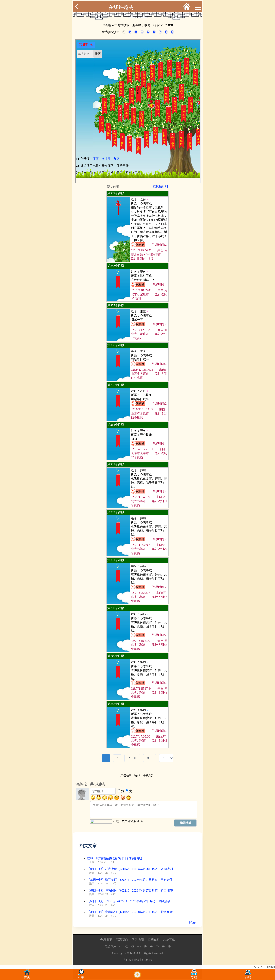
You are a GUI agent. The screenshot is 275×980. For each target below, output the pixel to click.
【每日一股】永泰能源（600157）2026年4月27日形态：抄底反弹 (130, 912)
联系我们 (122, 940)
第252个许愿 (116, 512)
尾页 (150, 758)
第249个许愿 (116, 656)
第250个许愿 (116, 608)
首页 (27, 976)
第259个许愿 (116, 193)
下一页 (132, 758)
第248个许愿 (116, 704)
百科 (92, 862)
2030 (135, 953)
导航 (194, 976)
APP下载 (169, 940)
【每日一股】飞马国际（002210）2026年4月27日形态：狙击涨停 (130, 891)
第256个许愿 (116, 345)
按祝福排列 (160, 187)
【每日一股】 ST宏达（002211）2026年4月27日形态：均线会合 (129, 901)
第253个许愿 (116, 464)
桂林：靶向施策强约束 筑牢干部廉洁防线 (115, 858)
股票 (92, 873)
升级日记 (106, 940)
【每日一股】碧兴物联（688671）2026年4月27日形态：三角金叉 (130, 880)
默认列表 (113, 187)
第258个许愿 (116, 266)
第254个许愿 (116, 425)
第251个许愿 (116, 560)
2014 (128, 953)
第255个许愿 (116, 385)
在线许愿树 (121, 7)
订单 (81, 976)
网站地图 (138, 940)
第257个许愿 (116, 306)
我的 (248, 976)
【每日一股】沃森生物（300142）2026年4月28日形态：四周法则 (130, 869)
